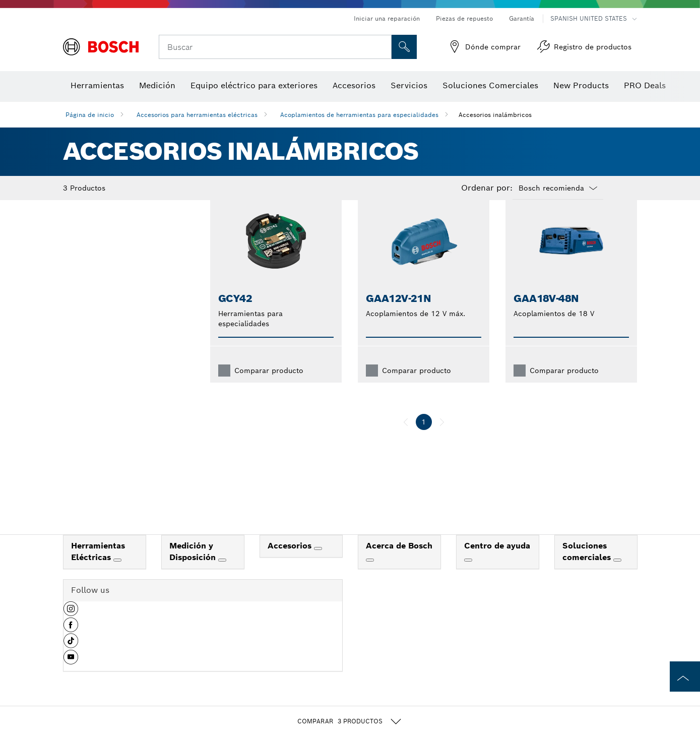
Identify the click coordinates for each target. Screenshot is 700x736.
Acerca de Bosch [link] (399, 562)
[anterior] (406, 438)
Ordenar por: (487, 188)
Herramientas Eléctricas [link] (98, 568)
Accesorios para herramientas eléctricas (197, 115)
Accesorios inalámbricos (495, 115)
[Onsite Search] (404, 47)
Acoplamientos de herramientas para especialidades (359, 115)
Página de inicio (90, 115)
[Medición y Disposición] (222, 576)
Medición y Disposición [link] (194, 568)
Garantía (522, 18)
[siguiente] (442, 438)
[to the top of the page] (685, 677)
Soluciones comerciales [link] (588, 568)
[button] (71, 629)
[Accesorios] (318, 565)
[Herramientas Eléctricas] (117, 576)
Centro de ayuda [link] (497, 562)
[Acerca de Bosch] (370, 576)
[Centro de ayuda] (468, 576)
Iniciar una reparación (387, 18)
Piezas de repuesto (464, 18)
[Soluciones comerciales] (617, 576)
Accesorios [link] (291, 562)
